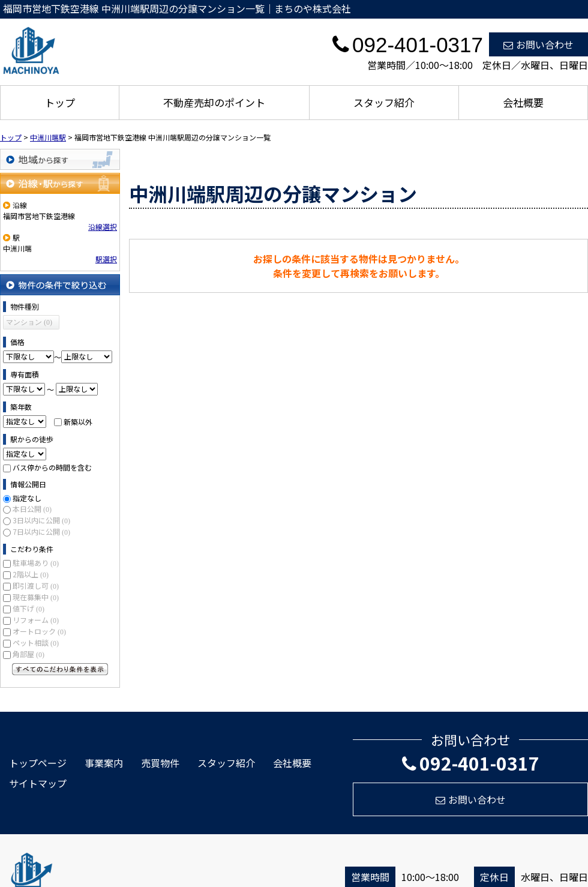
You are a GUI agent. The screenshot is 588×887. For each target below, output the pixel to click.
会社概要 (523, 102)
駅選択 (106, 259)
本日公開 (32, 509)
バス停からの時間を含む (52, 467)
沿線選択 (103, 227)
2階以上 (31, 574)
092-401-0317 (471, 763)
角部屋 (28, 654)
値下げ (28, 608)
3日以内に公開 (41, 520)
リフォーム (36, 620)
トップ (60, 102)
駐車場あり (36, 563)
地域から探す (60, 159)
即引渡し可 (36, 585)
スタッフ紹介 (384, 102)
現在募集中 (36, 597)
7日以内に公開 (41, 531)
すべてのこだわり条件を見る (60, 669)
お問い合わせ (538, 44)
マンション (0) (29, 322)
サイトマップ (38, 783)
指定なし (27, 498)
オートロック (39, 631)
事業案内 (104, 763)
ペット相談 (36, 642)
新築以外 (78, 421)
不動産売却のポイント (214, 102)
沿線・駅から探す (60, 183)
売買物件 (160, 763)
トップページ (38, 763)
